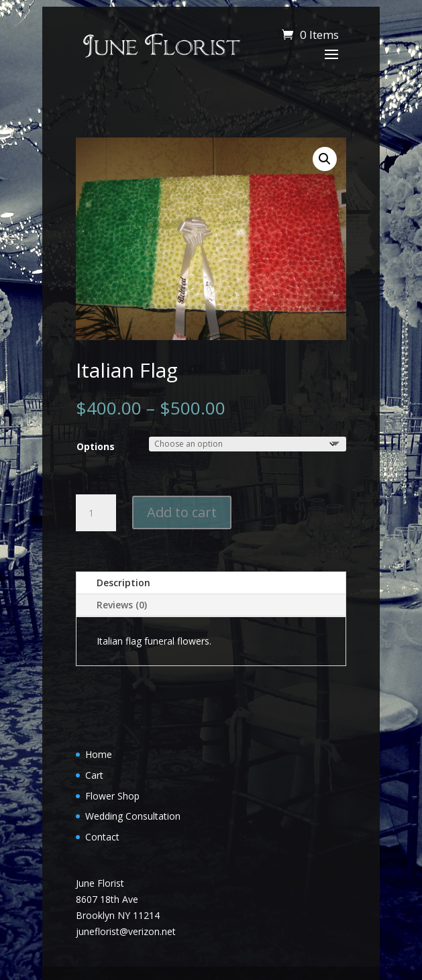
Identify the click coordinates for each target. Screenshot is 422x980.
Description (123, 583)
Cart (94, 775)
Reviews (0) (122, 605)
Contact (102, 837)
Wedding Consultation (133, 816)
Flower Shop (112, 796)
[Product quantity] (96, 513)
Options (96, 446)
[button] (325, 159)
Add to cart (182, 512)
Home (99, 754)
